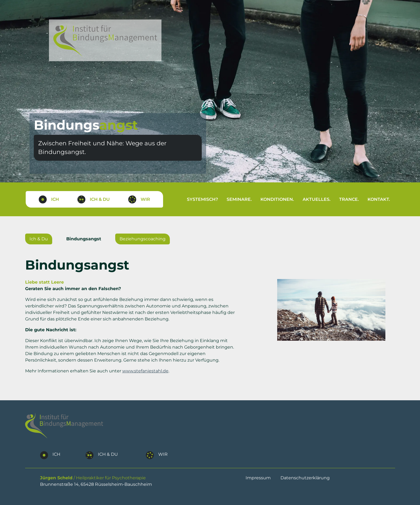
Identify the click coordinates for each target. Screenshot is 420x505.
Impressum (258, 478)
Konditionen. (277, 199)
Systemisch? (202, 199)
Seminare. (239, 199)
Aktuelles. (317, 199)
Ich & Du (39, 239)
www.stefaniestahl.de (145, 371)
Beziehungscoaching (143, 239)
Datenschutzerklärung (305, 478)
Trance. (349, 199)
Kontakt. (379, 199)
